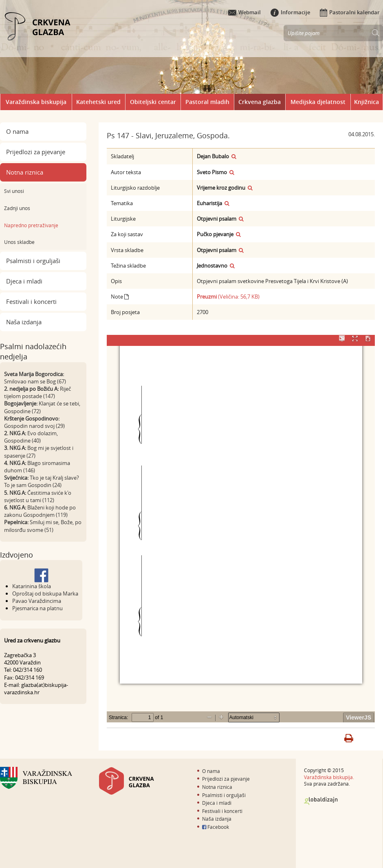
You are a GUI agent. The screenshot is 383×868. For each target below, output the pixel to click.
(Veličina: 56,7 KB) (228, 297)
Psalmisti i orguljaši (33, 261)
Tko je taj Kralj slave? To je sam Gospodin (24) (42, 481)
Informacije (290, 12)
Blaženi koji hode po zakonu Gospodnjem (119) (40, 511)
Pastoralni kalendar (350, 12)
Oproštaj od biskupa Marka (45, 593)
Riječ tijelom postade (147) (37, 392)
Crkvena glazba (260, 102)
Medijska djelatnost (318, 102)
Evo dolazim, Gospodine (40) (31, 437)
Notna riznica (25, 172)
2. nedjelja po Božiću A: (31, 389)
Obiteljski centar (153, 102)
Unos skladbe (19, 242)
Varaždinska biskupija (36, 102)
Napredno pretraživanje (31, 225)
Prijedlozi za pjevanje (36, 152)
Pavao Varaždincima (37, 601)
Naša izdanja (24, 322)
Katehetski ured (98, 102)
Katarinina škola (32, 586)
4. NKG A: (15, 463)
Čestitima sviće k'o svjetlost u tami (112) (38, 496)
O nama (17, 131)
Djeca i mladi (24, 281)
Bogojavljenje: (21, 403)
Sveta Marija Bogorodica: (34, 374)
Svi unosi (14, 191)
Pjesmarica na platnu (37, 608)
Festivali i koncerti (31, 301)
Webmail (244, 12)
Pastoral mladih (207, 102)
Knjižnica (366, 102)
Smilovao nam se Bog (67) (35, 381)
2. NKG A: (15, 433)
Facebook (216, 827)
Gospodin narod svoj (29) (34, 426)
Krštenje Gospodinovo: (32, 418)
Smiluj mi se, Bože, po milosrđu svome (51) (43, 526)
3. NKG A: (15, 448)
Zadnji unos (17, 208)
